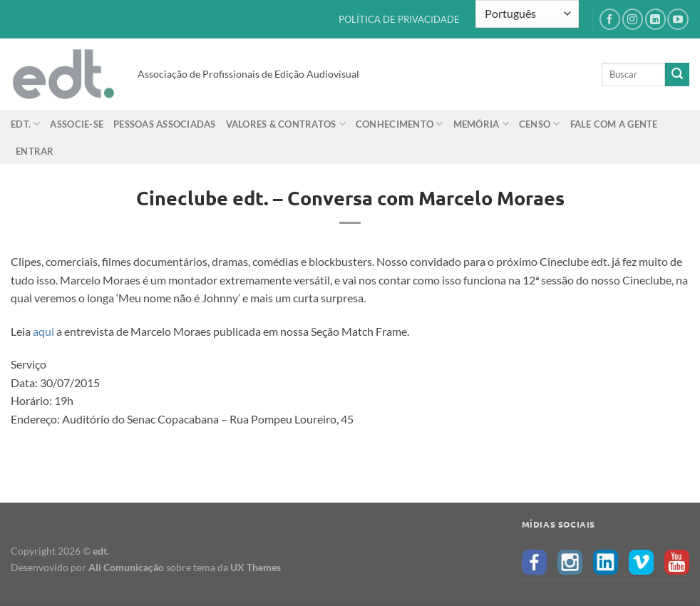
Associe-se (77, 124)
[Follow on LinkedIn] (655, 19)
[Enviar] (677, 75)
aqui (43, 331)
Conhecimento (400, 124)
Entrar (35, 151)
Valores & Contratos (286, 124)
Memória (481, 124)
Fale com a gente (614, 124)
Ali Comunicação (126, 567)
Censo (540, 124)
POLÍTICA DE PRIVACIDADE (399, 19)
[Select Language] (527, 14)
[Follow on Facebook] (610, 19)
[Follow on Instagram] (633, 19)
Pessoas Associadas (165, 124)
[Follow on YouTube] (678, 19)
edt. (25, 124)
